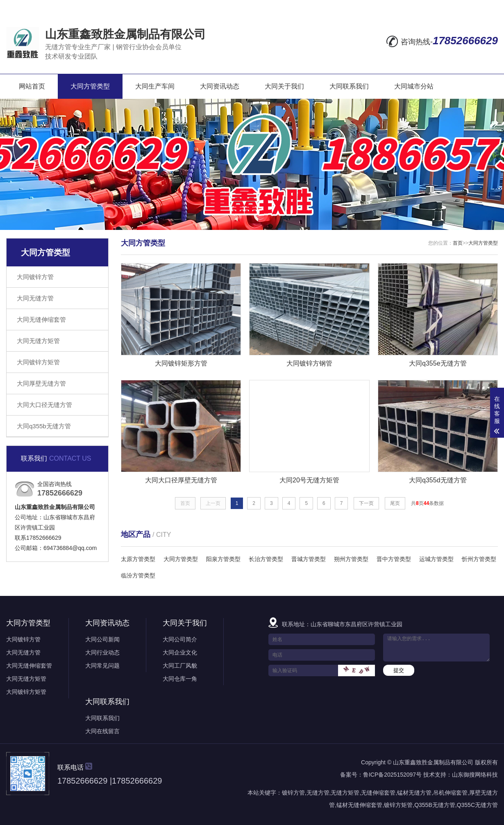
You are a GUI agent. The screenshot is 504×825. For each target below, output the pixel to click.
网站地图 (436, 7)
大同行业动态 (102, 652)
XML (490, 7)
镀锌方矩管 (398, 805)
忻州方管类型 (479, 559)
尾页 (395, 503)
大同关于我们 (284, 86)
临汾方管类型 (138, 575)
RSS (468, 7)
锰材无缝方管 (414, 793)
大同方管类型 (90, 86)
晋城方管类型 (309, 559)
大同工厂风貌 (180, 666)
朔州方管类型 (351, 559)
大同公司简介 (180, 639)
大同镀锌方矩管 (38, 362)
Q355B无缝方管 (435, 805)
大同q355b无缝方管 (44, 426)
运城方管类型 (436, 559)
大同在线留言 (102, 731)
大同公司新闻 (102, 639)
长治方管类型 (266, 559)
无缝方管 (318, 793)
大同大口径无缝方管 (44, 405)
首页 (458, 243)
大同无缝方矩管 (38, 341)
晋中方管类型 (394, 559)
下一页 (366, 503)
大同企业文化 (180, 652)
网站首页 (32, 86)
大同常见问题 (102, 666)
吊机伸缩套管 (450, 793)
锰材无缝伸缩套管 (359, 805)
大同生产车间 (155, 86)
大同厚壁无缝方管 (41, 383)
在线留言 (398, 7)
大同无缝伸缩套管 (41, 319)
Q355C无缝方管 (477, 805)
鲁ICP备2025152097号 (392, 775)
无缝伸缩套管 (378, 793)
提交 (399, 670)
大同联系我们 (349, 86)
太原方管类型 (138, 559)
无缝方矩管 (345, 793)
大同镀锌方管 (35, 277)
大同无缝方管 (35, 298)
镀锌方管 (293, 793)
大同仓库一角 (180, 679)
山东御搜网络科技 (475, 775)
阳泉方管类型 (223, 559)
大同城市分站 (414, 86)
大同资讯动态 (220, 86)
